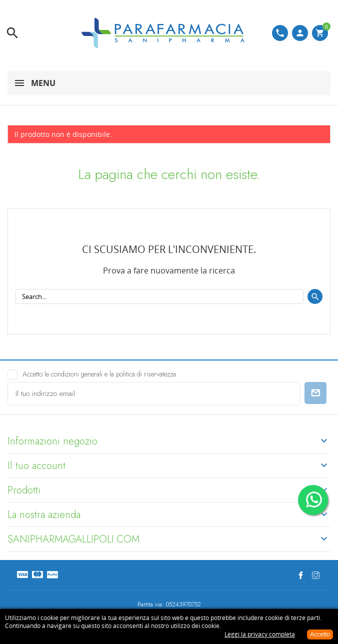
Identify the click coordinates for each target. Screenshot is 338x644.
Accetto (320, 634)
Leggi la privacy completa (260, 634)
